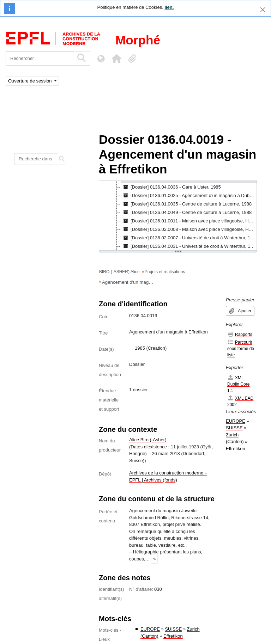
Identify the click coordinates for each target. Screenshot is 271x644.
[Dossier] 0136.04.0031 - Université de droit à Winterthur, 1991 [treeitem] (189, 246)
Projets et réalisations (165, 272)
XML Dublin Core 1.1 (238, 384)
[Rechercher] (40, 58)
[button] (116, 59)
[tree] (178, 216)
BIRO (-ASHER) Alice (119, 272)
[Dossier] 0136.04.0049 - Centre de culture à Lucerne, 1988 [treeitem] (186, 213)
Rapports (240, 334)
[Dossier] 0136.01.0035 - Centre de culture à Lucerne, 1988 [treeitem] (186, 204)
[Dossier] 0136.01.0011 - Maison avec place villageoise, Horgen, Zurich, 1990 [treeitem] (189, 221)
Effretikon (173, 636)
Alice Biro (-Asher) (148, 440)
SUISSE (173, 629)
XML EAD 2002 (240, 401)
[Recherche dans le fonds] (36, 159)
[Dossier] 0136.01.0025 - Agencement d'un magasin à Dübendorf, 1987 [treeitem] (189, 196)
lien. (169, 7)
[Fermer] (263, 10)
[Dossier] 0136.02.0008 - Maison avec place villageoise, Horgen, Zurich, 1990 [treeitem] (189, 229)
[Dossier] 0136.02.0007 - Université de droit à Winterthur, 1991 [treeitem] (189, 238)
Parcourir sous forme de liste (241, 348)
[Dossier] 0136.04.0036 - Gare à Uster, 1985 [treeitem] (171, 187)
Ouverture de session (31, 81)
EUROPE (150, 629)
